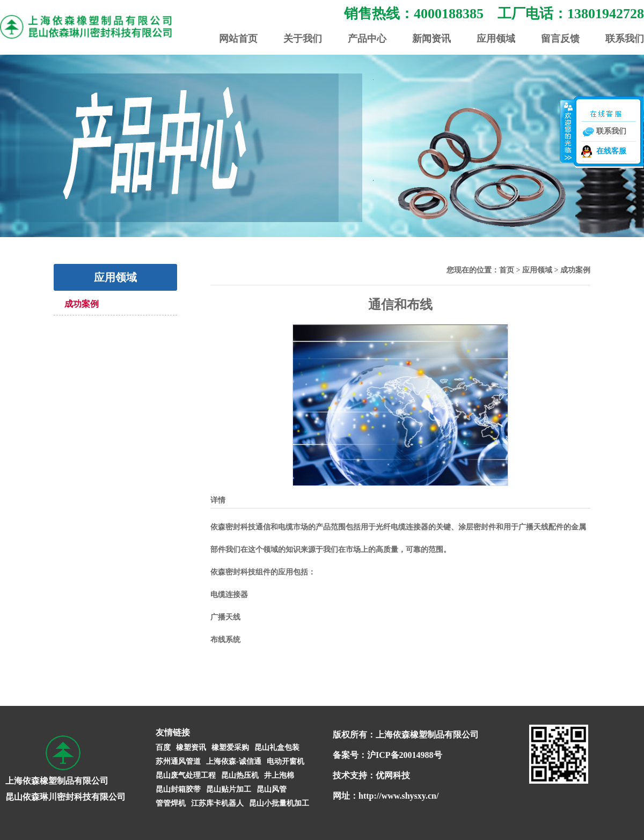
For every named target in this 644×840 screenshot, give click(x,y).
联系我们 (625, 39)
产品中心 (367, 39)
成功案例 (82, 304)
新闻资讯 (431, 39)
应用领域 (496, 39)
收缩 (567, 131)
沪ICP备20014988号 (405, 755)
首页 (507, 270)
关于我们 (303, 39)
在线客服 (611, 151)
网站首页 (238, 39)
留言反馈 (560, 39)
